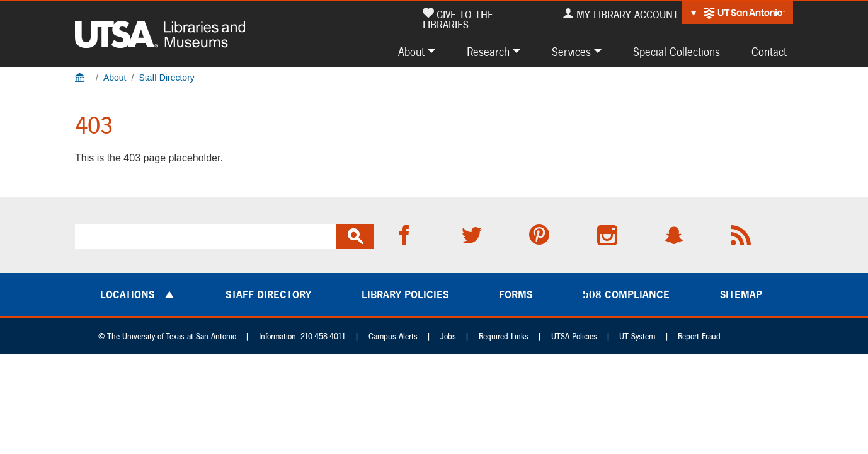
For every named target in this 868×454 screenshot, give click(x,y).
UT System (637, 336)
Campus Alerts (393, 336)
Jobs (448, 336)
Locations (127, 294)
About (411, 52)
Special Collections (677, 52)
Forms (516, 294)
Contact (769, 52)
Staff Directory (166, 78)
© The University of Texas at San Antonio (167, 336)
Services (571, 52)
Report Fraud (699, 336)
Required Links (504, 336)
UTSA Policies (574, 336)
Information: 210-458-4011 (302, 336)
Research (488, 52)
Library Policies (405, 294)
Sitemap (741, 294)
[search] (206, 236)
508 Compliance (626, 294)
